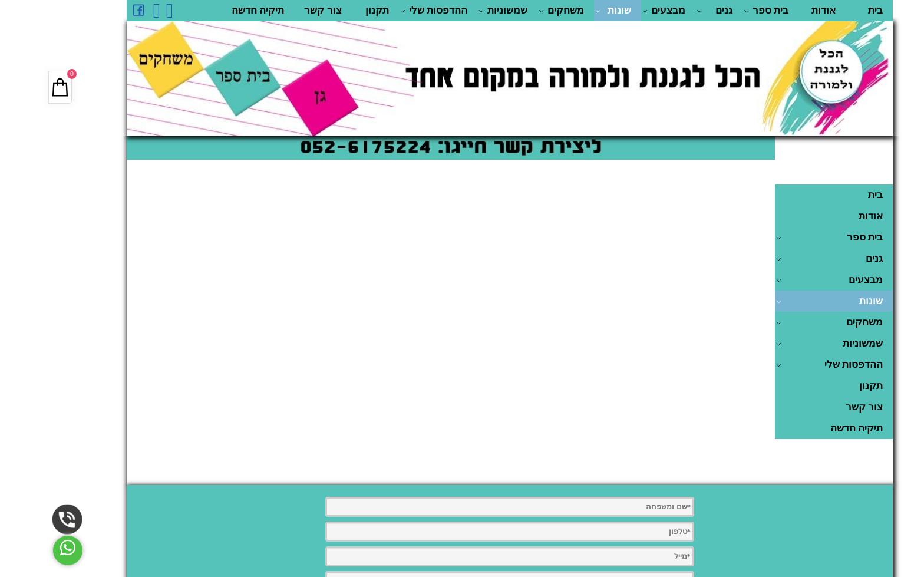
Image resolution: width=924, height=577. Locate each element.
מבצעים (616, 11)
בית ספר (718, 11)
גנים (667, 11)
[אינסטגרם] (109, 11)
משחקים (514, 11)
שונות (565, 11)
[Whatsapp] (122, 11)
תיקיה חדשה (210, 10)
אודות (776, 10)
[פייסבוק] (91, 11)
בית (828, 10)
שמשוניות (455, 11)
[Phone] (20, 520)
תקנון (329, 10)
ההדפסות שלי (386, 11)
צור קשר (275, 10)
